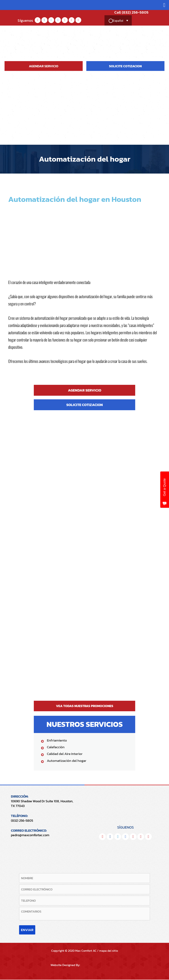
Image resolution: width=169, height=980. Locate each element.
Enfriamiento (57, 740)
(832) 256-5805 (22, 820)
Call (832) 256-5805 (128, 12)
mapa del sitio (109, 951)
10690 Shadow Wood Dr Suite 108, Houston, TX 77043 (42, 803)
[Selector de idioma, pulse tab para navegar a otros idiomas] (119, 21)
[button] (164, 5)
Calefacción (56, 747)
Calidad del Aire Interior (65, 754)
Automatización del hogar (67, 761)
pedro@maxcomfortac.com (30, 835)
